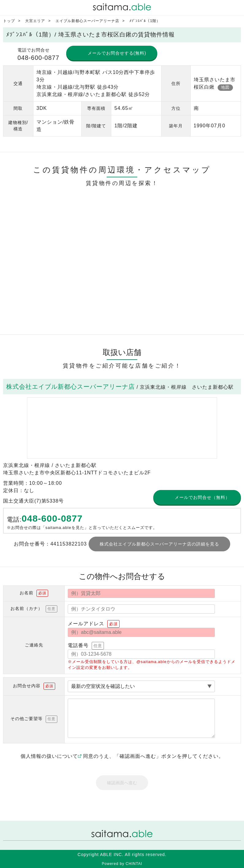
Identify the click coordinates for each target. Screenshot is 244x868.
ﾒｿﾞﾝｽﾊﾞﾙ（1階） (145, 21)
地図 (225, 87)
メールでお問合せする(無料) (117, 53)
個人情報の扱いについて (51, 756)
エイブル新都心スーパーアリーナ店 (87, 21)
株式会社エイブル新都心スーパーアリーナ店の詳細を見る (159, 544)
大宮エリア (35, 21)
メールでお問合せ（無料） (202, 497)
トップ (9, 21)
